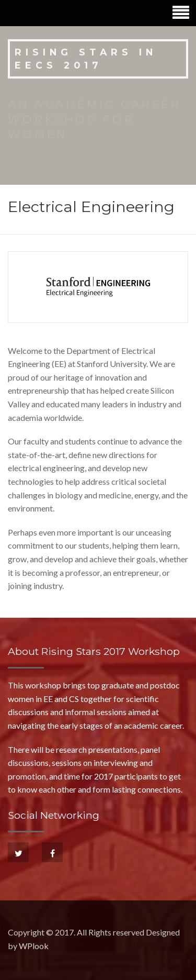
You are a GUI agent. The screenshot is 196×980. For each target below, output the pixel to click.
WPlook (34, 946)
